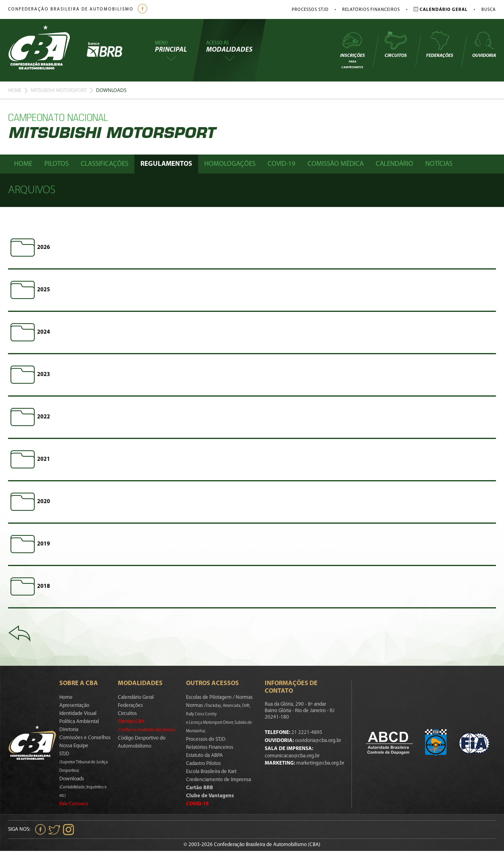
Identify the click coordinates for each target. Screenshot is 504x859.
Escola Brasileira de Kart (211, 772)
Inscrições (352, 50)
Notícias (439, 164)
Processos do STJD (206, 739)
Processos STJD (310, 10)
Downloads (83, 787)
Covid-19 (281, 164)
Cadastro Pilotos (203, 764)
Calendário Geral (136, 697)
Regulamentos (166, 164)
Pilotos (56, 164)
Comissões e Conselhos (85, 738)
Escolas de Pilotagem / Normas (219, 697)
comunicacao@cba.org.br (292, 756)
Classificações (105, 164)
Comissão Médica (336, 164)
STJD (84, 762)
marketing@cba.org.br (320, 763)
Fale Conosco (74, 804)
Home (15, 91)
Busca (489, 10)
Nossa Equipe (74, 746)
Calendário (394, 164)
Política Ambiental (79, 722)
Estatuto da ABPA (204, 756)
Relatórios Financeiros (371, 10)
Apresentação (74, 705)
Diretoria (69, 730)
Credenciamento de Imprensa (219, 780)
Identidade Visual (78, 714)
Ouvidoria (484, 44)
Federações (440, 44)
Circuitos (395, 44)
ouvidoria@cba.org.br (318, 741)
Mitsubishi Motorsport (59, 91)
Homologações (230, 164)
